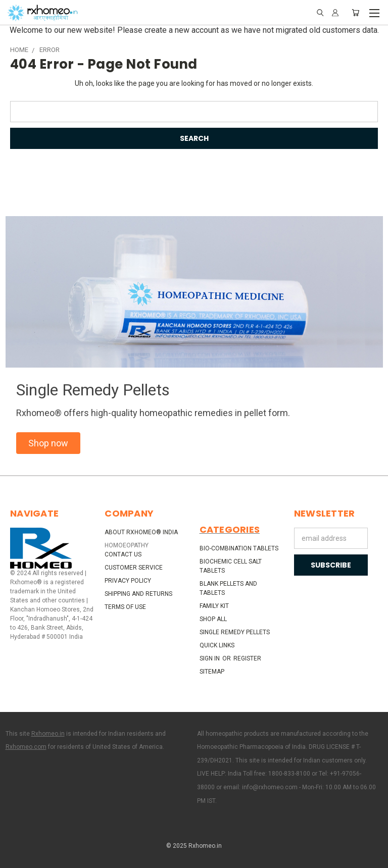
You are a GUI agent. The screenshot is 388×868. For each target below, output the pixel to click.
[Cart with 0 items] (355, 13)
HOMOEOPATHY (127, 545)
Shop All (213, 619)
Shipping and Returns (138, 594)
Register (247, 658)
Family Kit (214, 606)
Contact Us (123, 554)
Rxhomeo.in (48, 734)
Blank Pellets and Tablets (228, 588)
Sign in (210, 658)
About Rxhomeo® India (141, 532)
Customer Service (134, 568)
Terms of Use (125, 607)
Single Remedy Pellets (235, 632)
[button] (48, 443)
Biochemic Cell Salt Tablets (231, 566)
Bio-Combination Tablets (239, 548)
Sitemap (212, 672)
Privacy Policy (128, 581)
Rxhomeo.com (26, 747)
